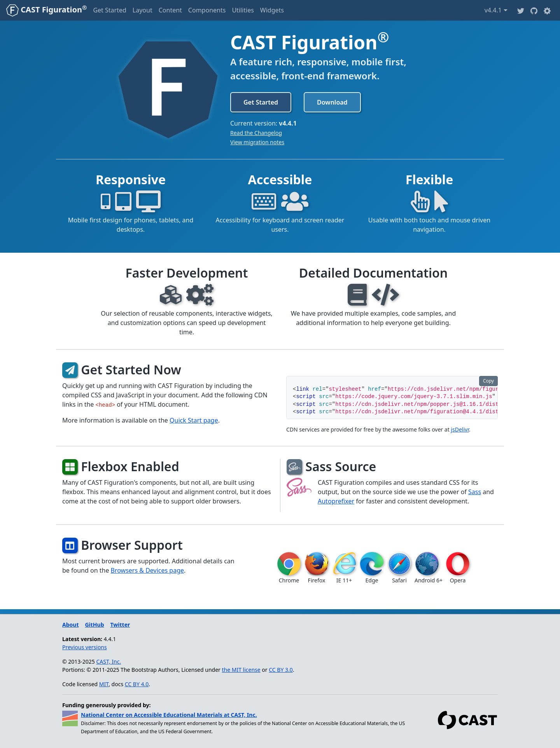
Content (170, 10)
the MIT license (241, 670)
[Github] (534, 10)
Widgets (272, 10)
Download (332, 102)
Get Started (109, 10)
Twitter (120, 625)
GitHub (94, 625)
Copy (488, 381)
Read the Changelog (256, 133)
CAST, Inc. (109, 661)
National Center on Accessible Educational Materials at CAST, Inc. (169, 715)
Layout (143, 10)
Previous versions (85, 647)
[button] (547, 10)
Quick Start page (194, 420)
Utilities (243, 10)
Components (207, 10)
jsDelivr (460, 429)
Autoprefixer (336, 501)
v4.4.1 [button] (496, 10)
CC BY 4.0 (137, 684)
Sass (475, 492)
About (70, 625)
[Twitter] (521, 10)
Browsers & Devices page (147, 570)
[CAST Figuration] (46, 10)
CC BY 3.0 (281, 670)
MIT (104, 684)
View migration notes (257, 142)
